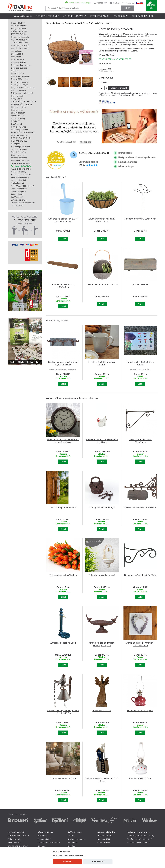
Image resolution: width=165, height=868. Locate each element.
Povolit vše (67, 862)
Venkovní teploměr (48, 16)
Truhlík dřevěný (140, 284)
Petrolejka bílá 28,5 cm (140, 778)
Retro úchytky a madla (21, 147)
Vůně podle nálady (19, 180)
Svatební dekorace (19, 158)
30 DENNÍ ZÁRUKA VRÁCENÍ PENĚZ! (115, 59)
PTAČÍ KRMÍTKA (18, 23)
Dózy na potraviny (19, 90)
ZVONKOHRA (17, 206)
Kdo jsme (42, 846)
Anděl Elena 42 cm (102, 711)
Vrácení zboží (44, 839)
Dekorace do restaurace (21, 65)
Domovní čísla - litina (20, 79)
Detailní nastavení (98, 862)
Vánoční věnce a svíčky (21, 175)
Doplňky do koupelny (20, 82)
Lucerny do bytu (18, 116)
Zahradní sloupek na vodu (63, 643)
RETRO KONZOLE (19, 141)
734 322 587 (102, 3)
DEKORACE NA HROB (143, 16)
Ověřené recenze (75, 832)
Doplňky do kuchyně (20, 85)
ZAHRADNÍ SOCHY (20, 43)
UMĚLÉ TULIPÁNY (19, 31)
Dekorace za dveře (19, 68)
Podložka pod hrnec (19, 130)
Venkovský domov (54, 23)
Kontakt (116, 3)
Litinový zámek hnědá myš (102, 507)
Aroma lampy (17, 51)
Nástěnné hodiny (18, 118)
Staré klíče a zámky (19, 152)
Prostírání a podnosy (20, 135)
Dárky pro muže (18, 60)
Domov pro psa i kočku (21, 76)
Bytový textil (16, 57)
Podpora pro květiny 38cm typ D (140, 219)
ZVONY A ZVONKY (19, 34)
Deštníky (15, 71)
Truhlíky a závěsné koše (21, 166)
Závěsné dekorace (19, 200)
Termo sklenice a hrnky (21, 163)
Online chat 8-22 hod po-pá (80, 3)
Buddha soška (17, 54)
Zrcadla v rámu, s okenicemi (23, 203)
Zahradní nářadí (18, 194)
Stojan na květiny (18, 155)
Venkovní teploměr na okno (63, 507)
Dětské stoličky (17, 74)
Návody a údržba (45, 832)
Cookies (71, 846)
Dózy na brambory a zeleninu (23, 88)
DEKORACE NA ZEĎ (20, 45)
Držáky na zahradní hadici (22, 93)
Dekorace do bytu (19, 62)
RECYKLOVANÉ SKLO (21, 138)
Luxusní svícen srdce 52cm (63, 778)
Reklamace (43, 836)
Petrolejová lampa (19, 127)
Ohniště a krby (17, 124)
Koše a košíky (17, 110)
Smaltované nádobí (19, 149)
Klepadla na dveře (19, 107)
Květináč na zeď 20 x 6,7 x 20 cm (102, 284)
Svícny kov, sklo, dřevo (21, 161)
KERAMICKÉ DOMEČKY (22, 104)
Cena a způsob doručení (49, 843)
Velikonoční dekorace (20, 177)
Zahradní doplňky (18, 191)
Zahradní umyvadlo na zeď (102, 575)
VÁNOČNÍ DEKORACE (21, 169)
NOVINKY (15, 121)
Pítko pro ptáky (100, 16)
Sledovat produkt (119, 88)
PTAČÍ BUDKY (121, 16)
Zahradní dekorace (19, 189)
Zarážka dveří (17, 197)
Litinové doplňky (18, 113)
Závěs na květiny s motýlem (101, 23)
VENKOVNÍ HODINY (20, 40)
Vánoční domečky (19, 172)
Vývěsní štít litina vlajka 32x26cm (140, 507)
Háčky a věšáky (18, 96)
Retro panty (16, 144)
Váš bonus (130, 3)
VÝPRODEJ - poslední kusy (23, 186)
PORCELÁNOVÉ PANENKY (23, 133)
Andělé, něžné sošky (20, 48)
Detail (63, 239)
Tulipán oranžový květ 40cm (63, 575)
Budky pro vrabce (19, 29)
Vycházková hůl (18, 183)
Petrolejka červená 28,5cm (140, 711)
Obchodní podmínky (77, 839)
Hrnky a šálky (17, 99)
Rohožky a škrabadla (20, 37)
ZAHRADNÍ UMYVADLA (75, 16)
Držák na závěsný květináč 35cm (140, 575)
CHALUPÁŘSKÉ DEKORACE (24, 102)
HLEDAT (127, 8)
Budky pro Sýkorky (19, 26)
